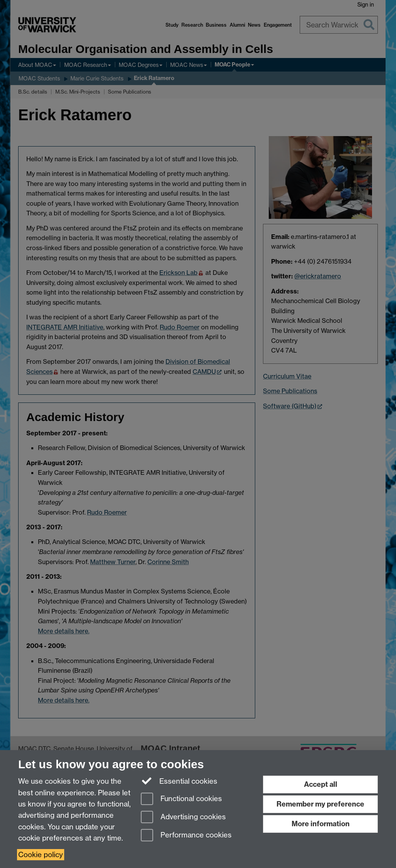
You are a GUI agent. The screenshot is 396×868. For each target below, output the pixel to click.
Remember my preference (320, 804)
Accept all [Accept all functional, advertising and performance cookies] (321, 784)
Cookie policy (41, 855)
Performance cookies (186, 836)
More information (321, 824)
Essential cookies (179, 781)
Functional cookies (181, 799)
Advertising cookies (183, 818)
